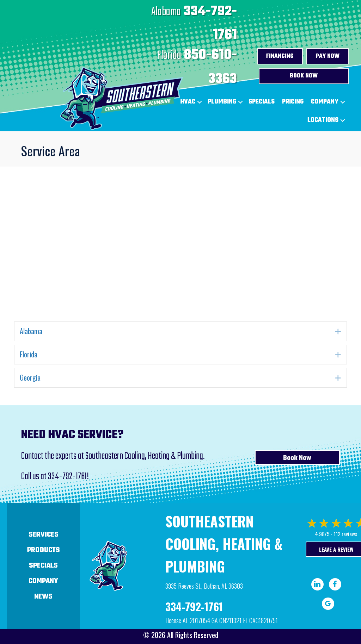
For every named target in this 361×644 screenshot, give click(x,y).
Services (44, 535)
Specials (262, 102)
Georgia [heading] (30, 377)
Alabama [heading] (31, 331)
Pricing (293, 102)
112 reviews (345, 534)
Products (44, 550)
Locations (323, 120)
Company (325, 102)
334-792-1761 (67, 477)
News (43, 597)
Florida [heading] (29, 354)
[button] (240, 102)
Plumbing (222, 102)
